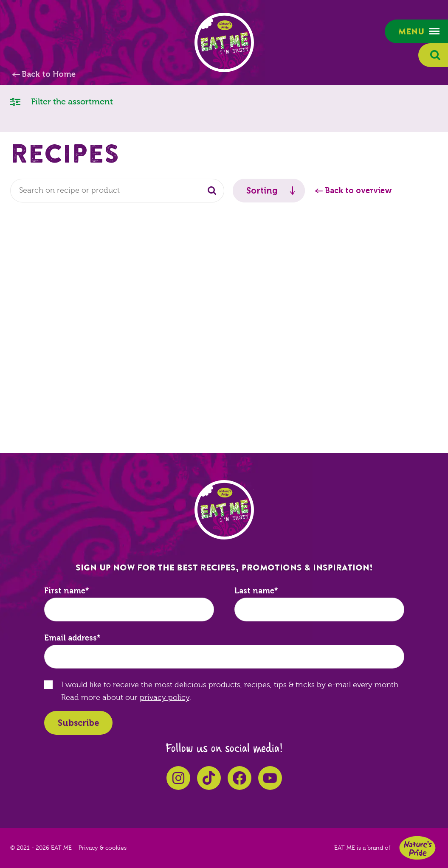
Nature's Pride (417, 848)
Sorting (262, 191)
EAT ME (224, 42)
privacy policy (165, 698)
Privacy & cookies (103, 848)
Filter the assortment (62, 101)
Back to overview (358, 191)
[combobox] (117, 191)
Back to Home (49, 74)
